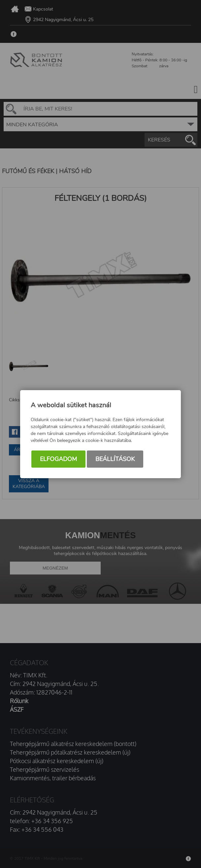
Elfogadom (58, 459)
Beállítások (115, 459)
